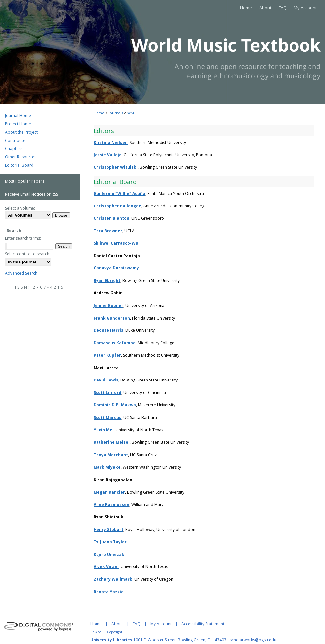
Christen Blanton (111, 218)
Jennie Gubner (108, 305)
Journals (116, 113)
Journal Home (18, 116)
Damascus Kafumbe (115, 343)
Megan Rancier (109, 492)
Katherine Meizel (112, 442)
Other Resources (21, 157)
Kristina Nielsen (111, 142)
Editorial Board (19, 165)
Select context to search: (28, 254)
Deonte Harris (108, 330)
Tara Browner (108, 231)
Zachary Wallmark (113, 579)
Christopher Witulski (116, 167)
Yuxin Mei (104, 430)
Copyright (115, 632)
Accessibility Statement (203, 624)
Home (99, 113)
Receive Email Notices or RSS (32, 194)
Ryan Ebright (107, 281)
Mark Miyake (107, 467)
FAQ (137, 624)
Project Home (18, 124)
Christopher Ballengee (117, 206)
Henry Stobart (108, 529)
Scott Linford (107, 393)
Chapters (14, 149)
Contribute (15, 140)
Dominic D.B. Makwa (115, 405)
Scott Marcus (107, 417)
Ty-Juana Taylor (110, 542)
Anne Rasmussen (111, 505)
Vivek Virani (106, 567)
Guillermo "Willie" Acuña (119, 193)
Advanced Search (21, 273)
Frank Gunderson (112, 318)
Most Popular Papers (25, 181)
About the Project (21, 132)
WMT (132, 113)
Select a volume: (20, 208)
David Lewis (106, 380)
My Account (161, 624)
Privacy (96, 632)
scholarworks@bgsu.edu (253, 640)
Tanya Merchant (111, 455)
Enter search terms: (23, 238)
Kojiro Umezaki (110, 554)
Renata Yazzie (109, 592)
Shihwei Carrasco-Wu (116, 243)
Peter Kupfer (107, 355)
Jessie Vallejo (108, 155)
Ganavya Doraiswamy (116, 268)
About (117, 624)
